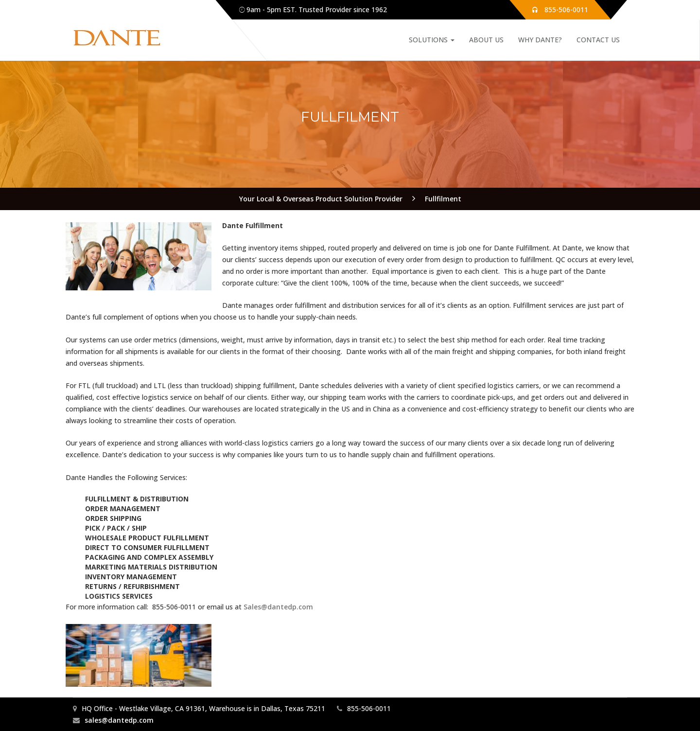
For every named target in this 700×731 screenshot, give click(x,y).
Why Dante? (540, 40)
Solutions (432, 40)
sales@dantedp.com (119, 720)
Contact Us (598, 40)
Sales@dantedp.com (278, 607)
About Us (486, 40)
